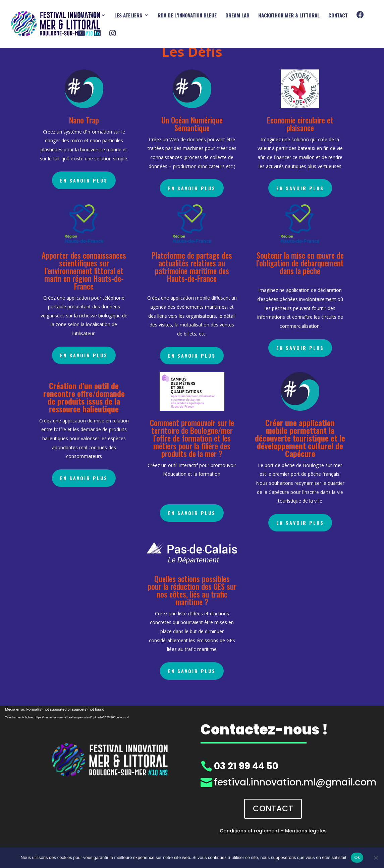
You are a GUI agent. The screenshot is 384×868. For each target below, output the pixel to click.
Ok (357, 857)
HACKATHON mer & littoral (289, 16)
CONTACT (273, 808)
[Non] (376, 858)
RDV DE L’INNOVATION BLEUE (187, 16)
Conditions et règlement (250, 831)
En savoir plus (84, 180)
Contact (338, 16)
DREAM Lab (237, 16)
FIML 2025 (88, 16)
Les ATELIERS (128, 16)
